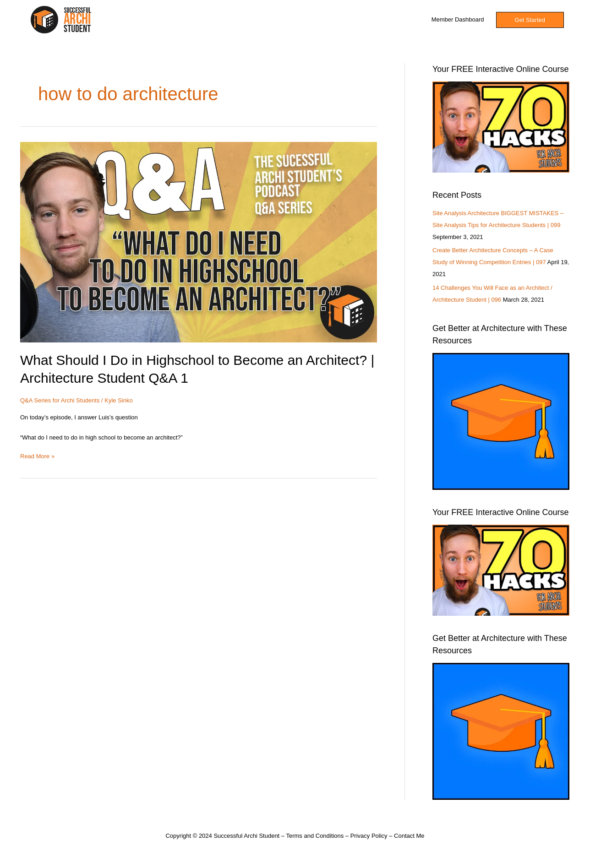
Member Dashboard (458, 19)
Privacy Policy (369, 836)
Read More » (37, 456)
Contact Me (409, 836)
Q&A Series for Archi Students (60, 400)
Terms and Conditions (315, 836)
